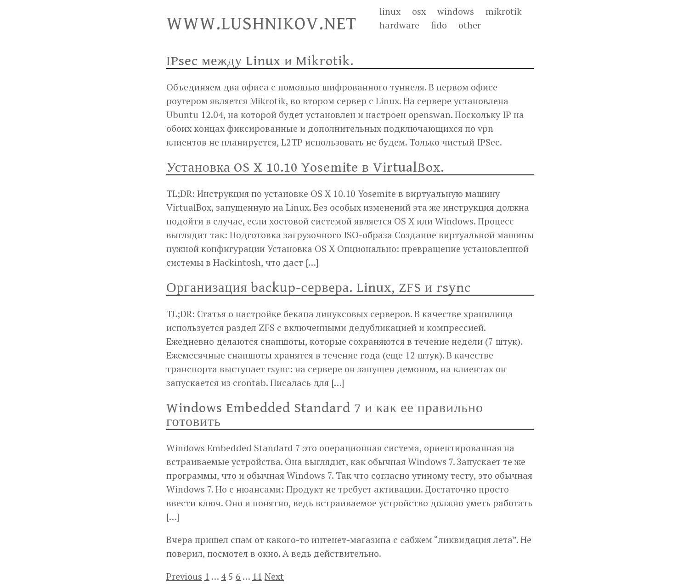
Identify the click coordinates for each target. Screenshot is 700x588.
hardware (399, 25)
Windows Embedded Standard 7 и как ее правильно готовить (325, 415)
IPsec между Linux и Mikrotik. (260, 61)
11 (257, 576)
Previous (184, 576)
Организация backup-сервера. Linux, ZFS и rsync (319, 288)
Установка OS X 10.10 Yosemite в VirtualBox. (305, 168)
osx (419, 11)
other (470, 25)
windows (456, 11)
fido (439, 25)
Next (274, 576)
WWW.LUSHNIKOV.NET (261, 24)
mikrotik (504, 11)
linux (390, 11)
